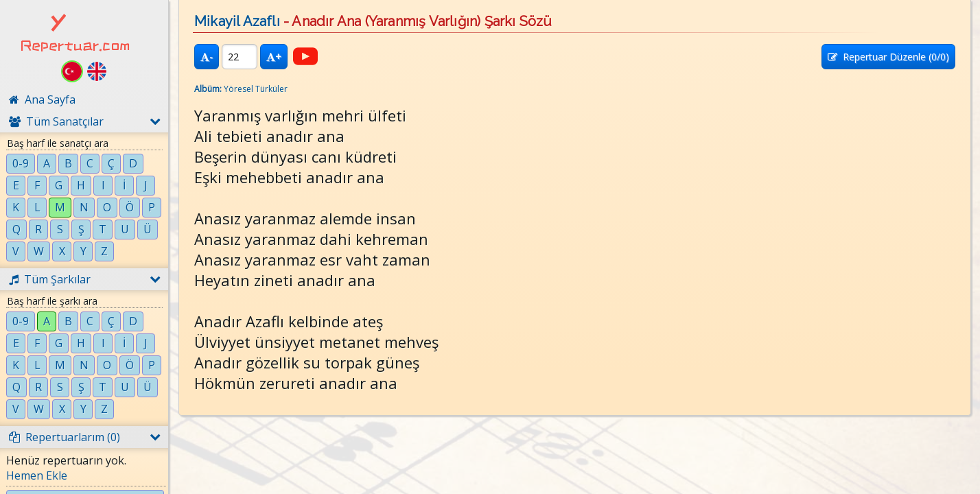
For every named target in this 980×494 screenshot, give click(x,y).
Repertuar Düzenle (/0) (888, 57)
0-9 (21, 163)
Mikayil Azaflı (237, 21)
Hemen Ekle (37, 475)
